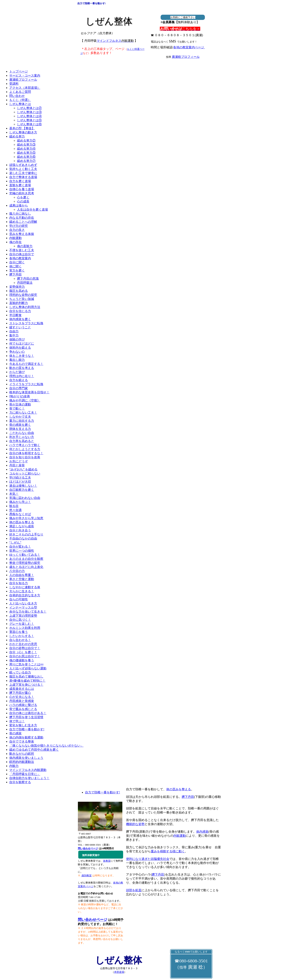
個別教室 (86, 875)
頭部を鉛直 (134, 890)
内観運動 (180, 836)
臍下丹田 (188, 797)
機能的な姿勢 (135, 824)
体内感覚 (202, 832)
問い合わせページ (93, 920)
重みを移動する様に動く (168, 851)
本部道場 (119, 972)
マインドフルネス (115, 41)
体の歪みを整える (179, 789)
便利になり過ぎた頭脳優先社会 (148, 859)
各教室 (107, 861)
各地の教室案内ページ (189, 47)
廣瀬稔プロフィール (186, 57)
